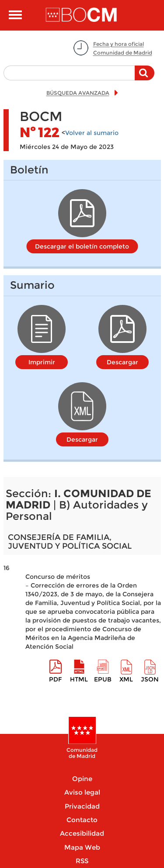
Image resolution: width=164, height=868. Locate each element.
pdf (55, 679)
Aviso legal (82, 792)
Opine (82, 779)
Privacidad (82, 806)
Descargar (122, 362)
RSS (82, 861)
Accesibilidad (82, 833)
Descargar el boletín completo (82, 246)
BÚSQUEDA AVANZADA (78, 93)
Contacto (82, 820)
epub (103, 679)
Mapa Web (82, 847)
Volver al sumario (92, 133)
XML (126, 679)
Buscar (145, 77)
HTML (79, 679)
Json (150, 679)
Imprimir (42, 362)
